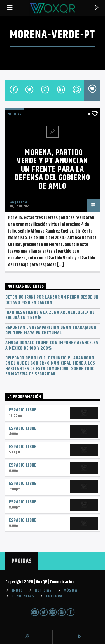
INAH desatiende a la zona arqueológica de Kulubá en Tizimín (50, 315)
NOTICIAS (14, 114)
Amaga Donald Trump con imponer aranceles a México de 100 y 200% (52, 345)
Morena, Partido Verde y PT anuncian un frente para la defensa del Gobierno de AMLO (53, 170)
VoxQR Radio (18, 202)
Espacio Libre (23, 410)
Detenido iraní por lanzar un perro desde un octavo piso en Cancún (52, 300)
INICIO (17, 591)
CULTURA (54, 596)
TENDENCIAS (23, 596)
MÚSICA (70, 591)
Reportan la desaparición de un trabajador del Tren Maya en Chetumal (51, 330)
